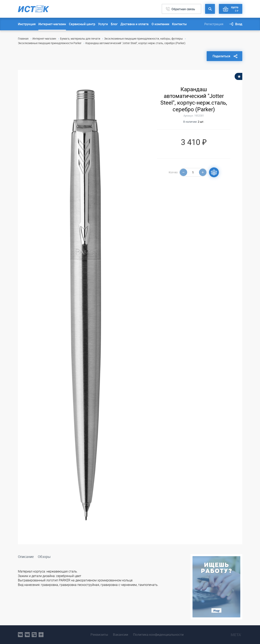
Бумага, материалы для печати (80, 39)
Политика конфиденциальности (158, 635)
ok (34, 635)
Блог (114, 24)
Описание (26, 557)
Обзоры (44, 557)
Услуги (103, 24)
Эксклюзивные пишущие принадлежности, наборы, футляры (143, 39)
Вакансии (121, 635)
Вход (239, 24)
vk (20, 635)
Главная (23, 39)
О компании (160, 24)
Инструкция (27, 24)
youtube (41, 635)
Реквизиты (99, 635)
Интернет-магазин (52, 24)
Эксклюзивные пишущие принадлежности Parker (50, 43)
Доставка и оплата (135, 24)
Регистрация (214, 24)
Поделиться (221, 56)
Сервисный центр (82, 24)
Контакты (179, 24)
